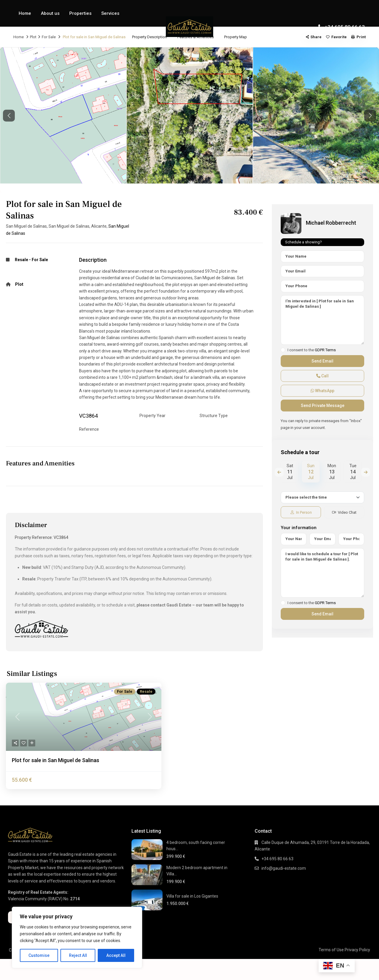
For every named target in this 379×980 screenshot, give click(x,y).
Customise (39, 955)
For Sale (40, 260)
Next (366, 472)
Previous (279, 472)
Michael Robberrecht (331, 223)
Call (322, 376)
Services (110, 13)
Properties (80, 13)
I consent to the (312, 350)
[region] (77, 937)
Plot (19, 284)
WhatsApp (322, 391)
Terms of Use (331, 950)
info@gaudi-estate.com (284, 868)
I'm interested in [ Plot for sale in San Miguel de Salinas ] (322, 320)
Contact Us (30, 40)
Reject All (78, 955)
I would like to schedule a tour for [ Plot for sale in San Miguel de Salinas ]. (322, 573)
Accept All (116, 955)
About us (50, 13)
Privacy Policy (357, 950)
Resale (21, 260)
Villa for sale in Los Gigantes (192, 896)
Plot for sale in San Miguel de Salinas (56, 760)
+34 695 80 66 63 (345, 27)
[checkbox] (283, 350)
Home (25, 13)
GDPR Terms (325, 350)
